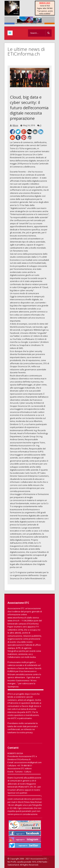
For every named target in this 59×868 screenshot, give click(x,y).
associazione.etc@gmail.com (28, 762)
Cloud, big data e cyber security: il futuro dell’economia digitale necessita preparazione (29, 108)
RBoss (15, 125)
